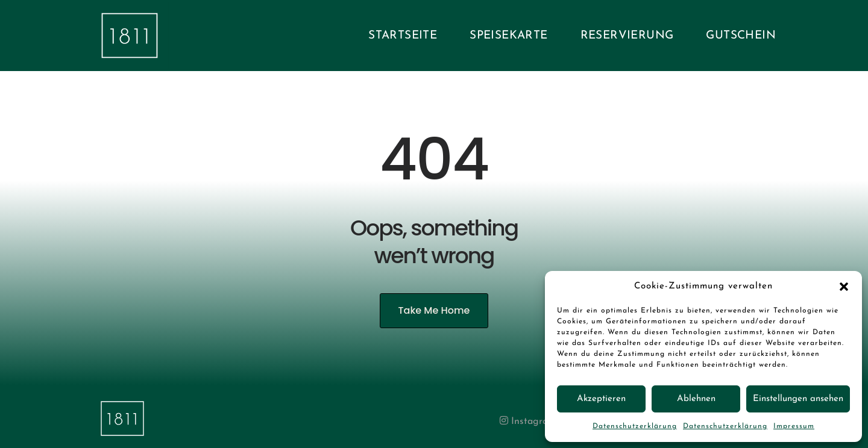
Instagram (528, 422)
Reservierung (627, 36)
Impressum (794, 426)
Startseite (403, 36)
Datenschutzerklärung (635, 426)
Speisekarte (508, 36)
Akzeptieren (601, 399)
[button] (844, 287)
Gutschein (741, 36)
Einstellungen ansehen (798, 399)
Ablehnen (696, 399)
